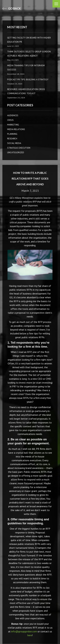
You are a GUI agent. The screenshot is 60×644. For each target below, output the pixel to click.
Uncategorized (16, 152)
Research (12, 139)
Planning (12, 134)
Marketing (13, 125)
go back (12, 8)
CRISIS (10, 120)
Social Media (14, 143)
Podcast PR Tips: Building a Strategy (28, 79)
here (30, 635)
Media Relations (16, 129)
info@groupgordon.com (24, 631)
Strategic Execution (19, 148)
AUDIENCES (13, 115)
